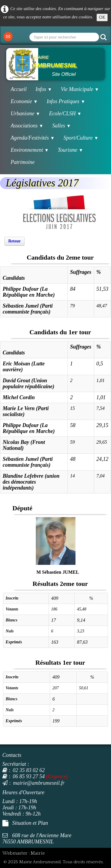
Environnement (30, 150)
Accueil (19, 89)
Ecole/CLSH (65, 114)
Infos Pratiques (66, 101)
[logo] (55, 64)
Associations (27, 126)
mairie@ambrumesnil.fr (33, 783)
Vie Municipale (80, 89)
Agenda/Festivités (33, 138)
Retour (15, 241)
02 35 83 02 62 (24, 770)
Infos (44, 89)
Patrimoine (23, 162)
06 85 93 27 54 (24, 776)
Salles (62, 126)
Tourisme (70, 150)
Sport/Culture (81, 138)
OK (102, 17)
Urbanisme (25, 114)
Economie (24, 101)
